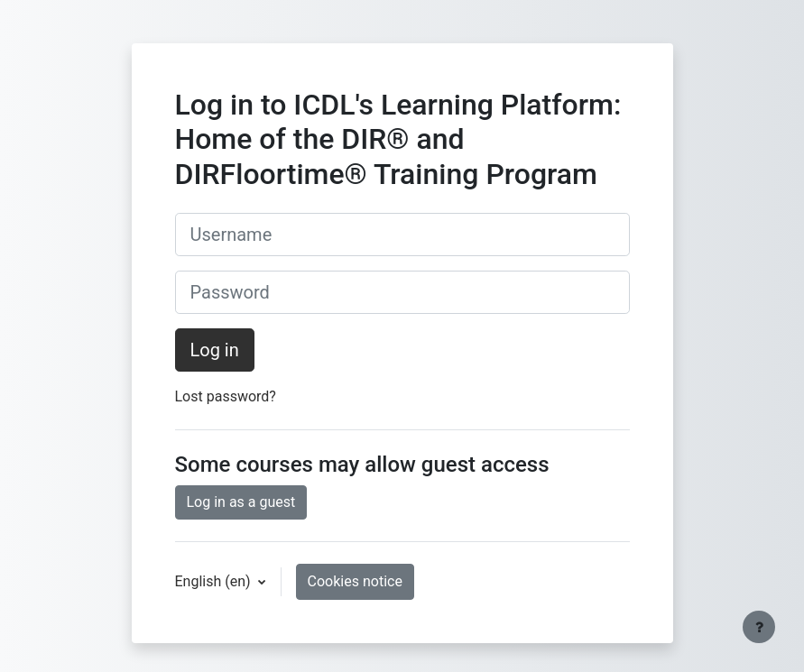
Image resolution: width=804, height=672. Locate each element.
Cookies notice (355, 581)
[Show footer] (759, 627)
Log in (215, 350)
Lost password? (226, 396)
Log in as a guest (241, 502)
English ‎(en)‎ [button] (215, 581)
